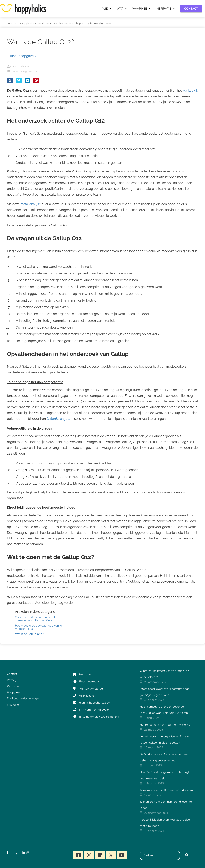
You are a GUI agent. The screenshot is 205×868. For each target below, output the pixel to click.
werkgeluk (190, 91)
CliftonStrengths (58, 419)
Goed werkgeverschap (26, 72)
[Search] (187, 855)
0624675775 (87, 696)
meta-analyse (31, 204)
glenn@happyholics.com (95, 703)
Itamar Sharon (21, 67)
